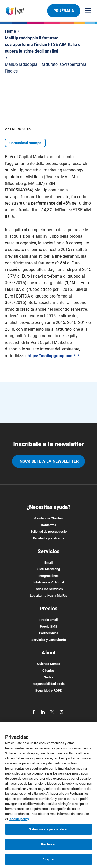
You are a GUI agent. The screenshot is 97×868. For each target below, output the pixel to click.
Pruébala (64, 11)
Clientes (48, 671)
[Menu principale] (86, 11)
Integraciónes (48, 576)
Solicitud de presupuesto (48, 531)
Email (48, 563)
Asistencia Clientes (48, 518)
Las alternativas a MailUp (48, 595)
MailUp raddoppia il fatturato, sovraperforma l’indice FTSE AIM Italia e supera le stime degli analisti (43, 45)
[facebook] (34, 712)
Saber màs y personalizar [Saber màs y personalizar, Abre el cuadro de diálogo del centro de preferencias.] (48, 832)
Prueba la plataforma (49, 538)
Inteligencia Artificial (49, 582)
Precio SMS (48, 627)
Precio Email (48, 620)
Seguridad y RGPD (49, 690)
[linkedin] (43, 712)
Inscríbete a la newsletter (48, 461)
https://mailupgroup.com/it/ (53, 356)
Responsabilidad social (48, 684)
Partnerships (49, 633)
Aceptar (48, 861)
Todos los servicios (48, 589)
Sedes (49, 677)
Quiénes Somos (49, 664)
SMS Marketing (49, 569)
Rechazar (48, 846)
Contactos (48, 525)
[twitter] (53, 712)
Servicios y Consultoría (49, 640)
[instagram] (62, 712)
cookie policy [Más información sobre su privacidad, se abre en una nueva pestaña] (19, 821)
